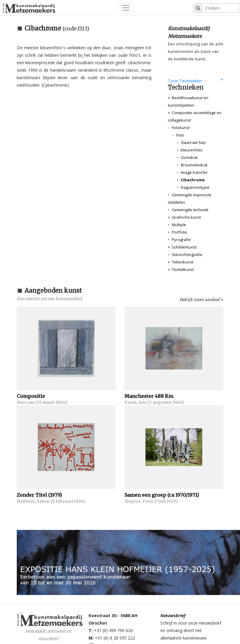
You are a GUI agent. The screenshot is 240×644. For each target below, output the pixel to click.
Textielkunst (183, 269)
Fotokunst (181, 128)
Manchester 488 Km (149, 396)
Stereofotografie (187, 254)
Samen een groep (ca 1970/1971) (162, 495)
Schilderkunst (184, 247)
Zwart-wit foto (193, 142)
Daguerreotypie (195, 187)
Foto (180, 135)
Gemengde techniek (190, 210)
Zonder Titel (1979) (39, 495)
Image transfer (194, 172)
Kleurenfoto (192, 150)
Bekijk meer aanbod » (201, 300)
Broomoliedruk (194, 165)
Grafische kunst (186, 217)
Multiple (179, 225)
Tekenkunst (183, 262)
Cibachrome (193, 180)
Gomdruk (189, 157)
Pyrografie (181, 240)
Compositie (31, 396)
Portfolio (180, 232)
